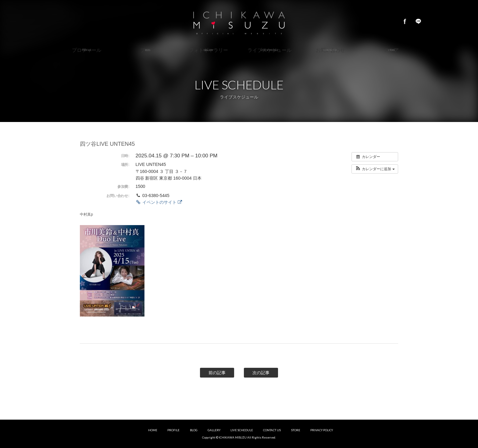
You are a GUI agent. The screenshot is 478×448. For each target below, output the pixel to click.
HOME (153, 430)
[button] (375, 169)
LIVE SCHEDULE (242, 430)
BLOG (194, 430)
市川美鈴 (239, 21)
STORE (296, 430)
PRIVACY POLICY (322, 430)
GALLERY (214, 430)
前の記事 (217, 373)
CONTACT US (272, 430)
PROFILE (173, 430)
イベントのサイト (159, 202)
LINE (418, 21)
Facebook (405, 21)
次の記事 (261, 373)
